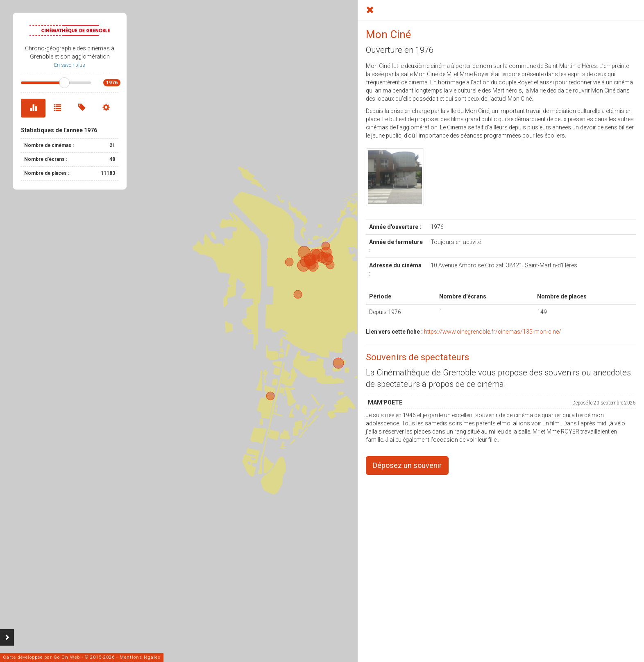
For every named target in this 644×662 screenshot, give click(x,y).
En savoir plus (70, 65)
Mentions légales (140, 657)
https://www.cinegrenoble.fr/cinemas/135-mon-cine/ (493, 332)
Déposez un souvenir (407, 465)
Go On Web (67, 657)
